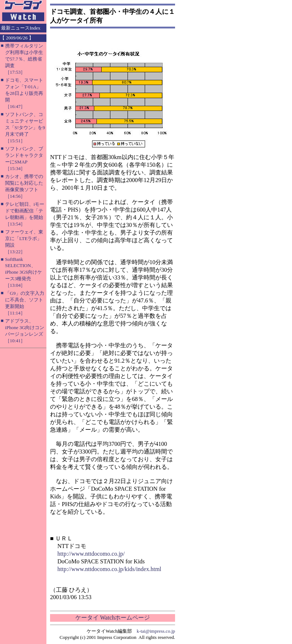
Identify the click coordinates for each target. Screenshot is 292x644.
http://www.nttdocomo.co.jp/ (91, 554)
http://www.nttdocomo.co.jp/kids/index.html (109, 569)
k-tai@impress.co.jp (156, 631)
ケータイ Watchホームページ (113, 618)
